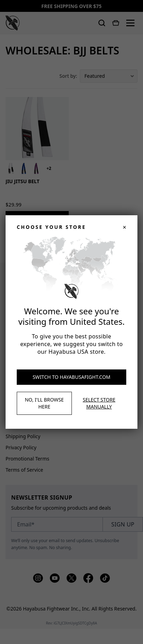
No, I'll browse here (44, 403)
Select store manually (99, 403)
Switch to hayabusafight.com (71, 377)
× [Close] (125, 227)
